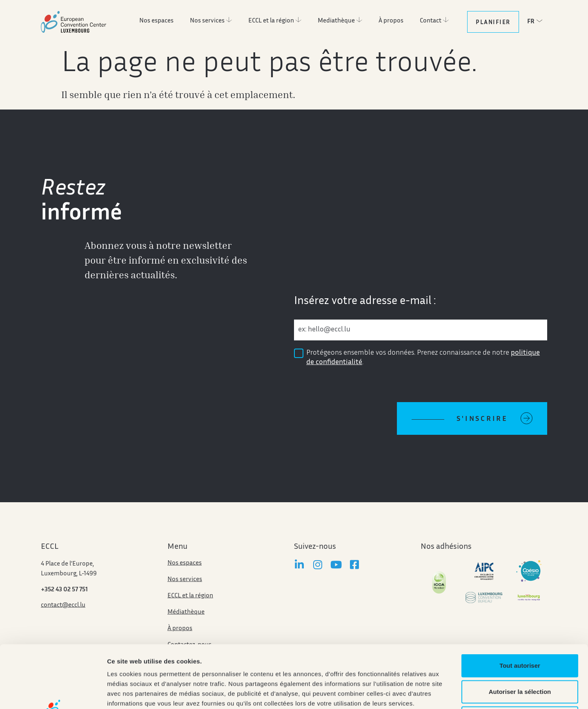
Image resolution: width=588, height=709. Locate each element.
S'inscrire (482, 419)
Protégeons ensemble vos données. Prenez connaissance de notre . (423, 358)
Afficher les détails (450, 693)
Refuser (520, 655)
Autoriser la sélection (520, 629)
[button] (537, 21)
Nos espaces (185, 577)
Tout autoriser (520, 603)
